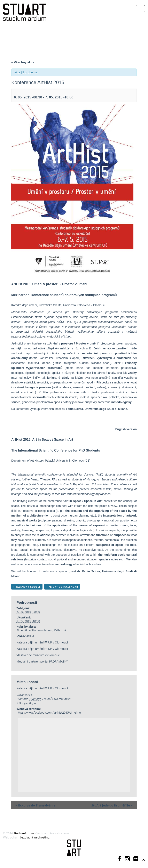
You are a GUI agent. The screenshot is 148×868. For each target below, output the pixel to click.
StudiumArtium (24, 833)
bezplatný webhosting (35, 837)
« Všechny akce (23, 62)
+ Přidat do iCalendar (62, 587)
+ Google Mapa (26, 703)
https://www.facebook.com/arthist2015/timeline (49, 712)
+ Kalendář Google (27, 587)
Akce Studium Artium (38, 630)
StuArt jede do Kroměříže (112, 805)
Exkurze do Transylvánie (35, 805)
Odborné (60, 630)
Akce (20, 630)
